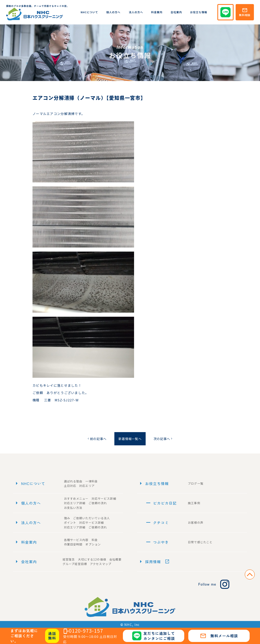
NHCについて (89, 12)
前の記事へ (95, 439)
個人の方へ (113, 12)
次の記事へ (165, 439)
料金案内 (157, 12)
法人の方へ (136, 12)
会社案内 (176, 12)
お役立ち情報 (199, 12)
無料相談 (245, 12)
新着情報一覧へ (130, 439)
